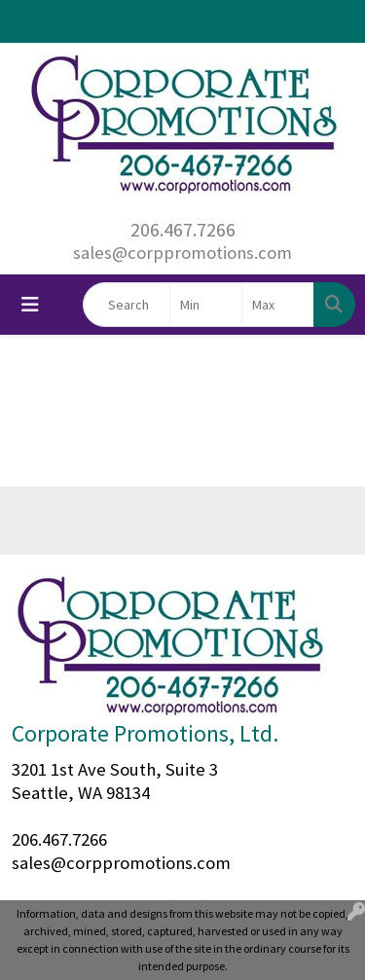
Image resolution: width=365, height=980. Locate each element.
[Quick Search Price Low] (206, 305)
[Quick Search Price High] (278, 305)
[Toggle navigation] (30, 305)
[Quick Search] (127, 305)
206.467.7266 (183, 229)
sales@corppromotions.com (182, 253)
